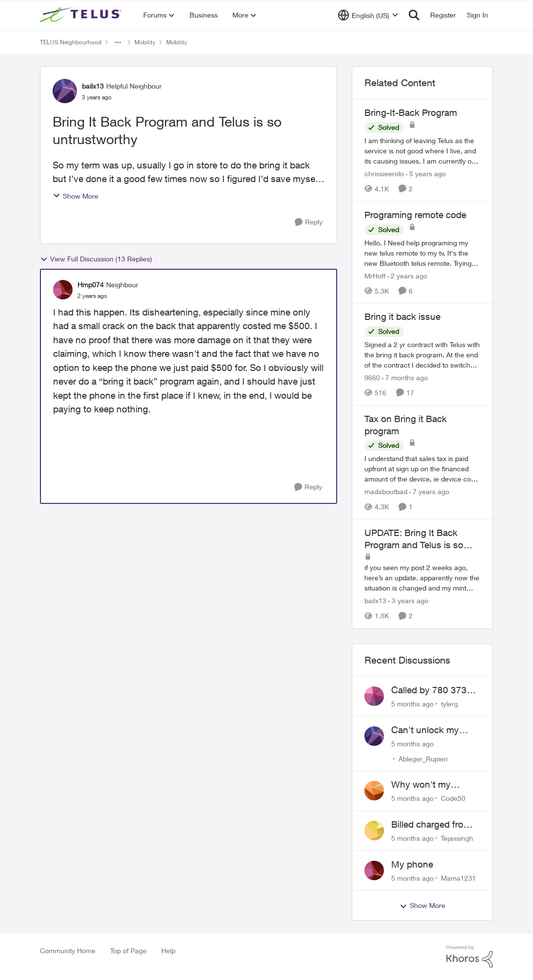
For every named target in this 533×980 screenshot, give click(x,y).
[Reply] (309, 222)
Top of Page (128, 951)
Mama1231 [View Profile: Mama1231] (458, 878)
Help (168, 951)
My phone (412, 864)
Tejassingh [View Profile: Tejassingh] (457, 838)
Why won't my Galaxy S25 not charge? (423, 785)
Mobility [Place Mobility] (145, 42)
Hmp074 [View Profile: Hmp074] (91, 285)
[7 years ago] (429, 491)
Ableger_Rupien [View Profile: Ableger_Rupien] (423, 758)
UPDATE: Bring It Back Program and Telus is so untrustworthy (414, 539)
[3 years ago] (408, 601)
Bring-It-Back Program (411, 112)
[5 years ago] (426, 174)
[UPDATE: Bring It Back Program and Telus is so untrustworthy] (422, 578)
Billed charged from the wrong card (431, 825)
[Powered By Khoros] (470, 957)
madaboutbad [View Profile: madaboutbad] (386, 491)
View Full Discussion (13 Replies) (96, 259)
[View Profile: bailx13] (65, 91)
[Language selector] (368, 15)
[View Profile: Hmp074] (63, 290)
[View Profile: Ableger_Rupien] (374, 736)
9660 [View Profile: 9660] (372, 378)
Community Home (68, 951)
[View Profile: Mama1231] (374, 870)
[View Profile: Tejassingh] (374, 831)
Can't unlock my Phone (425, 730)
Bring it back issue (402, 316)
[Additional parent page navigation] (118, 42)
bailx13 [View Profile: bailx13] (93, 86)
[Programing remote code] (422, 252)
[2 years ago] (407, 275)
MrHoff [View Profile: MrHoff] (375, 275)
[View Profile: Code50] (374, 791)
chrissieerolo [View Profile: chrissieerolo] (384, 174)
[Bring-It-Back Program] (422, 151)
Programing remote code (415, 215)
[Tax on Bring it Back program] (422, 469)
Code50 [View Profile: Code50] (453, 798)
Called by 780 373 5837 (429, 690)
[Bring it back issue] (422, 355)
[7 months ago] (405, 378)
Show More (76, 196)
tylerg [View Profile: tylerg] (449, 704)
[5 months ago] (412, 704)
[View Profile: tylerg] (374, 696)
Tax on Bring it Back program (406, 425)
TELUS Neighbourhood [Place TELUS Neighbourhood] (71, 42)
